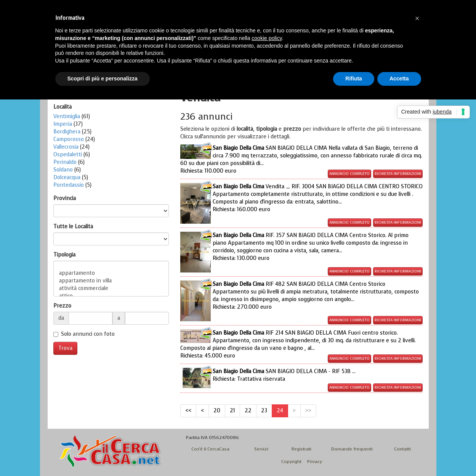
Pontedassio (69, 185)
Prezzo (62, 306)
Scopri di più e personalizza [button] (103, 79)
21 (232, 411)
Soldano (63, 170)
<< (188, 411)
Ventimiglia (67, 116)
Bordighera (67, 132)
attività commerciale (111, 288)
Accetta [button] (399, 79)
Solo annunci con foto (88, 334)
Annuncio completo (349, 174)
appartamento (111, 273)
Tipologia (64, 255)
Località (63, 107)
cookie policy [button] (267, 38)
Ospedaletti (68, 155)
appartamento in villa (111, 281)
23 (264, 411)
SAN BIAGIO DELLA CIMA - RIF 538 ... (284, 375)
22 (248, 411)
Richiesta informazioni (398, 174)
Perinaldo (65, 162)
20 (217, 411)
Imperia (63, 124)
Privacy (315, 462)
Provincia (65, 198)
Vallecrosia (66, 147)
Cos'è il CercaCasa (210, 449)
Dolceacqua (67, 177)
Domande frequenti (352, 449)
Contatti (402, 449)
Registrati (301, 449)
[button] (417, 18)
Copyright (291, 462)
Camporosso (69, 139)
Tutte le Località (73, 227)
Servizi (261, 449)
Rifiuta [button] (354, 79)
